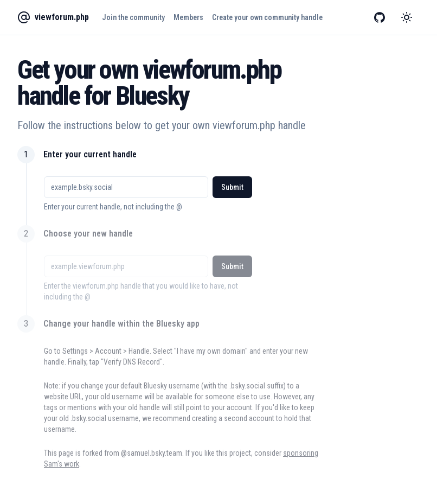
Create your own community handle (267, 17)
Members (188, 17)
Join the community (133, 17)
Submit (232, 187)
